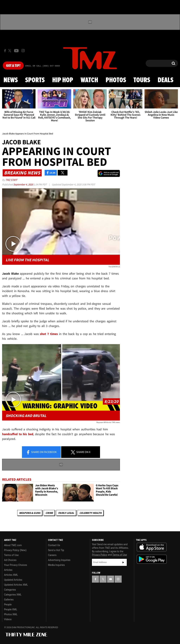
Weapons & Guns (30, 513)
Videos (8, 619)
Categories (10, 590)
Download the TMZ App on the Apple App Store (152, 547)
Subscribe (123, 562)
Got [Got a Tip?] (13, 66)
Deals (165, 80)
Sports (35, 80)
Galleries (9, 600)
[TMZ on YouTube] (111, 579)
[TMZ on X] (10, 51)
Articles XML (11, 575)
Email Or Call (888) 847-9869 (43, 66)
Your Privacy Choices (16, 565)
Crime (49, 513)
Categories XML (13, 595)
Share (41, 452)
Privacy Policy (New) (15, 550)
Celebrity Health (91, 513)
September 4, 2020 (23, 184)
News (11, 80)
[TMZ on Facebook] (5, 51)
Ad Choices (10, 560)
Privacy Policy (99, 555)
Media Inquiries (56, 565)
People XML (11, 609)
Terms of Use (11, 555)
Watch (89, 80)
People (8, 604)
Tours (142, 80)
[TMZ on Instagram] (23, 51)
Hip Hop (63, 80)
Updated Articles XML (16, 585)
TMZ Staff (11, 180)
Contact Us (54, 545)
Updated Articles (13, 580)
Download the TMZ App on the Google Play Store (152, 559)
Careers (52, 555)
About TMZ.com (13, 545)
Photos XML (11, 614)
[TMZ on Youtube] (16, 51)
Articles (8, 570)
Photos (116, 80)
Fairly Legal (66, 513)
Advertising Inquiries (59, 560)
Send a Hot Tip (56, 550)
